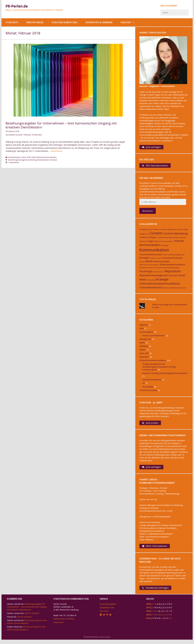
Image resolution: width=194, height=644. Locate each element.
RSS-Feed (104, 615)
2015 (148, 619)
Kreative (54, 160)
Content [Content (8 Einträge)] (156, 235)
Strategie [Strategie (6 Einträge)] (162, 281)
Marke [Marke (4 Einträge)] (149, 263)
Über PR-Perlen (35, 22)
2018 (148, 608)
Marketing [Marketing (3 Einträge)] (158, 263)
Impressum (58, 627)
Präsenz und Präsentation (154, 337)
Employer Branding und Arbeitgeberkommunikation (165, 375)
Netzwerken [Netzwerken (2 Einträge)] (144, 269)
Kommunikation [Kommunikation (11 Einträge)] (154, 251)
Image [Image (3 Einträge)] (150, 242)
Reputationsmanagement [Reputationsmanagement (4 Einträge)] (154, 277)
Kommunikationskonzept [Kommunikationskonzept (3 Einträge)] (151, 256)
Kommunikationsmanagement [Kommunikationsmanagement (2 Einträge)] (173, 256)
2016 (148, 615)
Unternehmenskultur (148, 392)
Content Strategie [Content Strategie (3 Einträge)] (148, 239)
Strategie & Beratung (65, 22)
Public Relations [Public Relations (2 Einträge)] (159, 273)
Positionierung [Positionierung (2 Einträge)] (154, 269)
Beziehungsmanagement (19, 160)
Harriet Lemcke (14, 608)
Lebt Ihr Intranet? (32, 618)
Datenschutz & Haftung (64, 623)
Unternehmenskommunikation (44, 157)
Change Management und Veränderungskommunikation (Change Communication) (159, 368)
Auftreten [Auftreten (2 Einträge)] (164, 231)
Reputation (144, 358)
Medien (143, 351)
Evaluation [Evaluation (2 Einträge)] (143, 243)
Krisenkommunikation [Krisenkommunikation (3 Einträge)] (173, 259)
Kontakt (130, 22)
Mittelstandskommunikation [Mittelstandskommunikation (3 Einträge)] (173, 266)
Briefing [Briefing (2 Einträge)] (179, 231)
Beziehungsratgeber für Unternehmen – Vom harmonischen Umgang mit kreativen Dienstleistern (61, 125)
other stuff (26, 157)
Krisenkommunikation (152, 381)
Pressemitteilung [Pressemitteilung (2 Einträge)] (168, 269)
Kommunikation (15, 157)
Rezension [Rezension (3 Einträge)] (174, 277)
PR (143, 385)
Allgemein (144, 326)
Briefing (33, 160)
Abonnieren (148, 212)
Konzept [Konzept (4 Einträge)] (144, 259)
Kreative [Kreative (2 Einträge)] (152, 260)
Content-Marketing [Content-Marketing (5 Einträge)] (175, 235)
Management (145, 341)
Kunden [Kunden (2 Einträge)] (142, 263)
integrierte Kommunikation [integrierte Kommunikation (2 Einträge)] (164, 243)
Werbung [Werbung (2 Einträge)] (167, 289)
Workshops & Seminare (99, 22)
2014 (148, 623)
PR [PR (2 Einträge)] (160, 269)
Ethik (142, 330)
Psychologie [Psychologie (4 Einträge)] (146, 273)
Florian (10, 621)
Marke (142, 344)
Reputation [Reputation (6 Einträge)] (173, 273)
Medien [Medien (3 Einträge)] (166, 263)
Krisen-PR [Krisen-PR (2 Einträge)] (159, 260)
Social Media (148, 388)
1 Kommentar (14, 162)
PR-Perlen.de (17, 6)
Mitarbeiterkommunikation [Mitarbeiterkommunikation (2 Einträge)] (149, 266)
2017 (148, 612)
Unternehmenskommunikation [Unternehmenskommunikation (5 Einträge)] (160, 285)
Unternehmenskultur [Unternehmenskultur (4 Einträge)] (151, 289)
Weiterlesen (57, 151)
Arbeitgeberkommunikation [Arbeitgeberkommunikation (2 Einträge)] (150, 231)
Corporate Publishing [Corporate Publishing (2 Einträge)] (164, 239)
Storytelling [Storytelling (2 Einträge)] (151, 281)
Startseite (12, 22)
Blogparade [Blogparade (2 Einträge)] (172, 231)
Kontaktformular (107, 612)
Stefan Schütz (13, 631)
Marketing (144, 348)
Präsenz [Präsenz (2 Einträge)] (177, 269)
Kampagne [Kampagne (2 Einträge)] (165, 247)
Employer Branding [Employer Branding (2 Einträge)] (179, 239)
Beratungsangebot (108, 608)
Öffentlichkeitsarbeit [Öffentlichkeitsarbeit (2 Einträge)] (178, 289)
